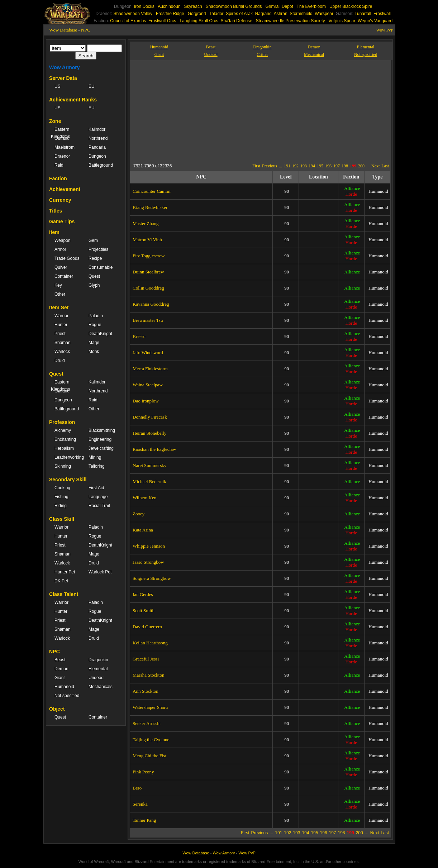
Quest (94, 276)
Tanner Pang (144, 820)
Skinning (63, 466)
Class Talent (64, 594)
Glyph (94, 285)
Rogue (95, 325)
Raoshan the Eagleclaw (154, 449)
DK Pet (61, 581)
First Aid (96, 488)
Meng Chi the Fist (149, 756)
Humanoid (64, 687)
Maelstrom (65, 147)
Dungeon (97, 156)
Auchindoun (169, 6)
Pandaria (97, 147)
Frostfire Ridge (170, 14)
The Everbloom (311, 6)
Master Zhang (146, 223)
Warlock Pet (100, 572)
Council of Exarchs (128, 21)
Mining (95, 457)
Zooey (139, 514)
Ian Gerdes (143, 594)
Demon (61, 669)
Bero (137, 788)
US (58, 86)
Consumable (101, 267)
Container (64, 276)
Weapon (62, 240)
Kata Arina (143, 530)
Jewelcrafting (101, 448)
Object (57, 709)
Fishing (61, 497)
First (256, 166)
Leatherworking (68, 457)
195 (320, 166)
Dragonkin (98, 660)
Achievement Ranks (73, 100)
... (280, 166)
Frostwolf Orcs (162, 21)
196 (328, 166)
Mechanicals (101, 687)
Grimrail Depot (279, 6)
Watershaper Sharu (150, 707)
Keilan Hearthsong (150, 643)
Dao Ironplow (146, 401)
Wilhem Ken (144, 498)
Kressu (139, 336)
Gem (93, 240)
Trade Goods (67, 258)
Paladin (96, 316)
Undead (96, 678)
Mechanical (314, 54)
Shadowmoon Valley (133, 14)
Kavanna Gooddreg (151, 304)
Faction (58, 178)
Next (375, 166)
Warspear (324, 14)
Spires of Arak (239, 14)
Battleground (101, 165)
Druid (60, 361)
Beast (60, 660)
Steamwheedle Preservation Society (291, 21)
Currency (60, 200)
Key (58, 285)
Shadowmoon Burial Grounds (234, 6)
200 (361, 166)
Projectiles (98, 249)
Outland (62, 138)
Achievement (65, 189)
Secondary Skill (68, 480)
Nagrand (263, 14)
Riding (61, 506)
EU (92, 86)
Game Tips (62, 221)
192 (295, 166)
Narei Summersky (149, 465)
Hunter (61, 325)
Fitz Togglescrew (149, 256)
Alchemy (63, 430)
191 (287, 166)
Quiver (61, 267)
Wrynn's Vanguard (375, 21)
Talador (216, 14)
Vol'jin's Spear (342, 21)
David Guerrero (147, 627)
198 (345, 166)
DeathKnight (100, 334)
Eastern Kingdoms (60, 133)
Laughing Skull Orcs (199, 21)
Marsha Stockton (148, 675)
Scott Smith (144, 611)
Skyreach (193, 6)
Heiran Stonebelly (149, 433)
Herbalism (64, 448)
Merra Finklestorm (150, 369)
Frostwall (382, 14)
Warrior (61, 316)
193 (304, 166)
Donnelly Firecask (150, 417)
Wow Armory (65, 67)
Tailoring (97, 466)
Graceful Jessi (146, 659)
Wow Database (63, 30)
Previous (270, 166)
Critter (262, 54)
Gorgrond (197, 14)
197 (337, 166)
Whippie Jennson (149, 546)
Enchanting (65, 439)
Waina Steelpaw (148, 385)
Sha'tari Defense (236, 21)
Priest (60, 334)
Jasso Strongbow (148, 562)
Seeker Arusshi (147, 723)
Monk (94, 352)
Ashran (281, 14)
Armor (60, 249)
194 (312, 166)
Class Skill (62, 519)
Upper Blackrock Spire (351, 6)
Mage (94, 343)
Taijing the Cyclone (151, 740)
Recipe (95, 258)
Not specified (67, 696)
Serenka (140, 804)
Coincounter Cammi (152, 191)
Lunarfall (363, 14)
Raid (59, 165)
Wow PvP (385, 30)
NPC (85, 30)
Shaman (63, 343)
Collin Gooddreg (148, 288)
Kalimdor (97, 129)
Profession (62, 422)
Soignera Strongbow (152, 578)
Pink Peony (143, 772)
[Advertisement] (199, 110)
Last (385, 166)
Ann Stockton (146, 691)
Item (54, 232)
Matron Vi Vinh (147, 240)
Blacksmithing (102, 430)
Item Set (59, 307)
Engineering (100, 439)
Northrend (98, 138)
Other (60, 294)
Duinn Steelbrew (148, 272)
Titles (56, 211)
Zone (55, 121)
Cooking (62, 488)
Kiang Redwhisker (150, 207)
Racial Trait (99, 506)
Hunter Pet (65, 572)
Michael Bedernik (149, 481)
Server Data (63, 78)
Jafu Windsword (148, 352)
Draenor (62, 156)
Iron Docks (144, 6)
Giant (60, 678)
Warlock (62, 352)
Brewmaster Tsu (148, 320)
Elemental (98, 669)
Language (98, 497)
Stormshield (301, 14)
